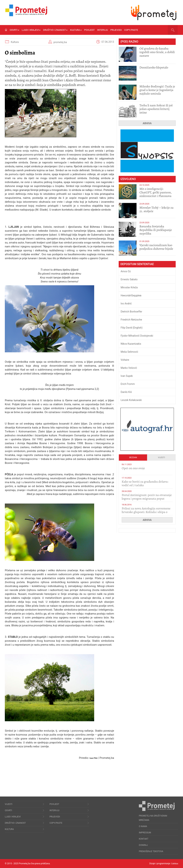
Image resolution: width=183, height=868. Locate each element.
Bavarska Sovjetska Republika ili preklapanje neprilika (156, 230)
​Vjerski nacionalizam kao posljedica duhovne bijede (156, 247)
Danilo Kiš (126, 392)
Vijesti (161, 458)
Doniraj (143, 845)
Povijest (89, 30)
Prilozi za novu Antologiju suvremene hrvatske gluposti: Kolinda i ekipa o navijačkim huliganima (146, 512)
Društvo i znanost (55, 30)
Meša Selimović (129, 352)
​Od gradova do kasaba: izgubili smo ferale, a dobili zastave (157, 52)
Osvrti (14, 30)
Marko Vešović (129, 368)
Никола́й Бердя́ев (131, 295)
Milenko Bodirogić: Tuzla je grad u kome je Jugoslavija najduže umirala (157, 90)
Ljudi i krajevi (31, 30)
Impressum (145, 833)
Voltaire (125, 360)
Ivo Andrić (126, 304)
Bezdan (133, 458)
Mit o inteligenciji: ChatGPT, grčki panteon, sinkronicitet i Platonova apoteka (156, 194)
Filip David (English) (132, 328)
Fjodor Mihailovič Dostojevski (137, 336)
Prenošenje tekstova (151, 851)
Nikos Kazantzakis (131, 344)
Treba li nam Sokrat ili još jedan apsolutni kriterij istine (156, 109)
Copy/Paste (131, 30)
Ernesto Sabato (129, 279)
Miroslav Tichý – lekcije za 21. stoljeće (156, 209)
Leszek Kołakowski (131, 400)
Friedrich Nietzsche (131, 320)
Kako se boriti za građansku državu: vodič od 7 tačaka (145, 483)
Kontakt (144, 839)
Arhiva (147, 123)
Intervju (103, 30)
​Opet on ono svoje (133, 468)
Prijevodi (116, 30)
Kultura (76, 30)
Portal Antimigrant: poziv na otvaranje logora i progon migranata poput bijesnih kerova (147, 499)
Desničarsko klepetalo (154, 67)
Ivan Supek (127, 376)
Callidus (174, 864)
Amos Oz (126, 271)
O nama (143, 826)
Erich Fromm (128, 384)
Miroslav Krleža (129, 287)
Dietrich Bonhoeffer (131, 312)
